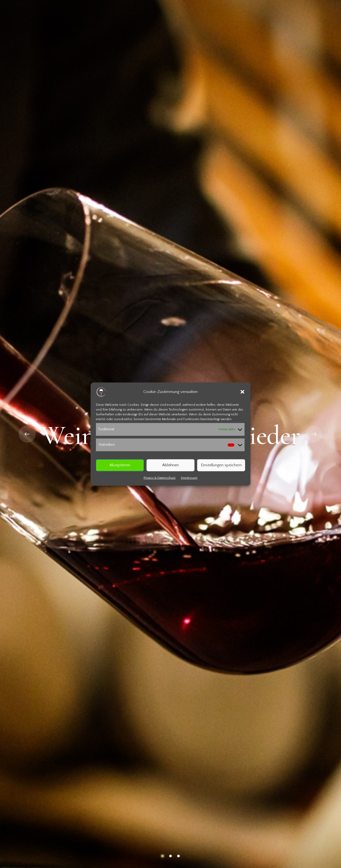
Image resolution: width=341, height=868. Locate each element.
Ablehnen (170, 465)
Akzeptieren (120, 465)
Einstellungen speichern (221, 465)
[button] (242, 392)
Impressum (189, 478)
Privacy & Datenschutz (160, 478)
